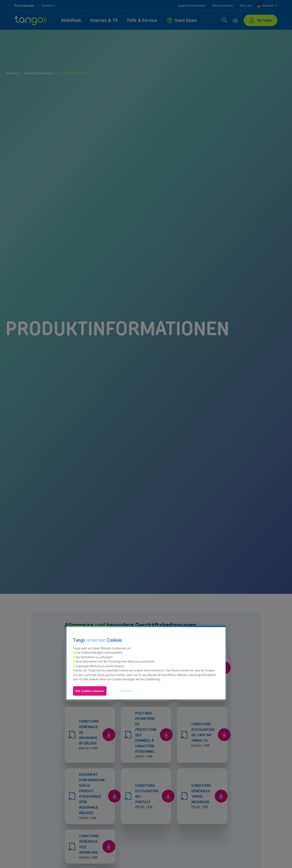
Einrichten (126, 691)
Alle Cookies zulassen (90, 691)
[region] (146, 663)
